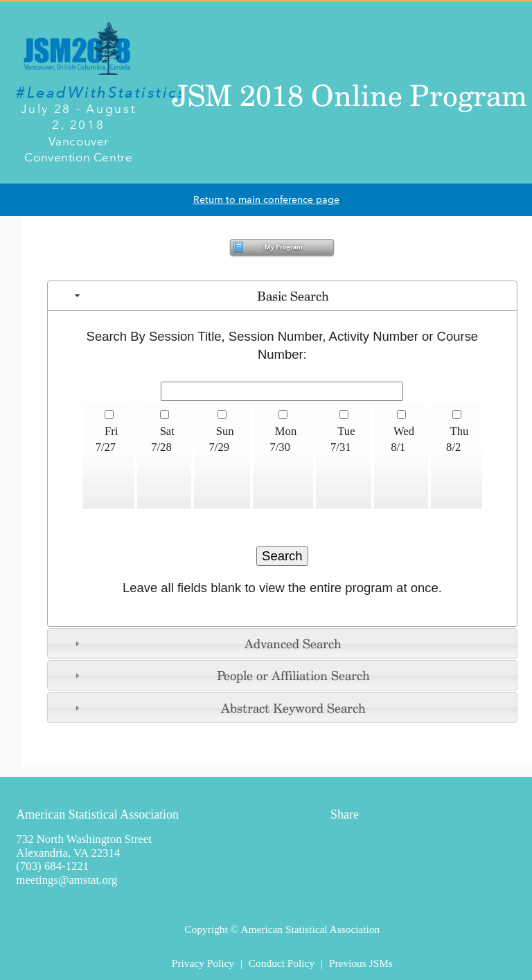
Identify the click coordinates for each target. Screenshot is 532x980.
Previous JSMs (361, 963)
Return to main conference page (266, 200)
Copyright (206, 929)
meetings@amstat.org (66, 880)
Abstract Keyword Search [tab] (218, 708)
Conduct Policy (282, 963)
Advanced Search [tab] (206, 643)
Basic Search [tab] (200, 296)
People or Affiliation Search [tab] (220, 675)
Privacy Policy (203, 963)
